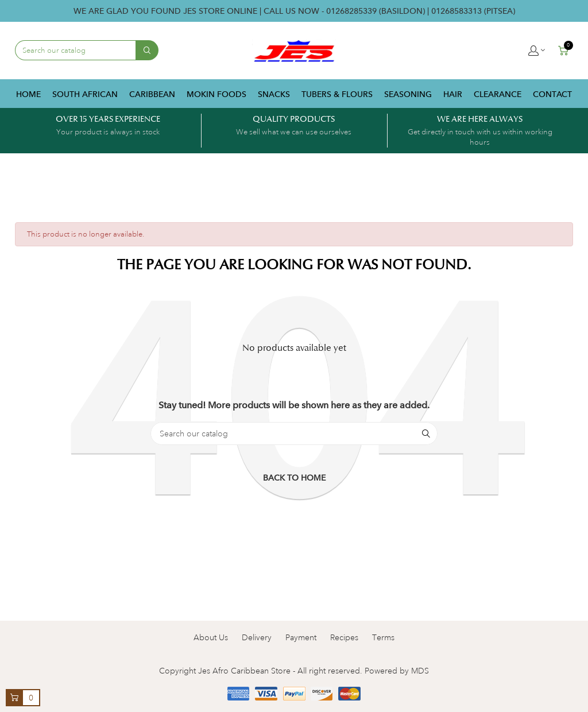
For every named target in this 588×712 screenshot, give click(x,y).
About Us (211, 637)
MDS (420, 671)
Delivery (257, 637)
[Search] (294, 434)
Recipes (344, 637)
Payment (301, 637)
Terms (383, 637)
